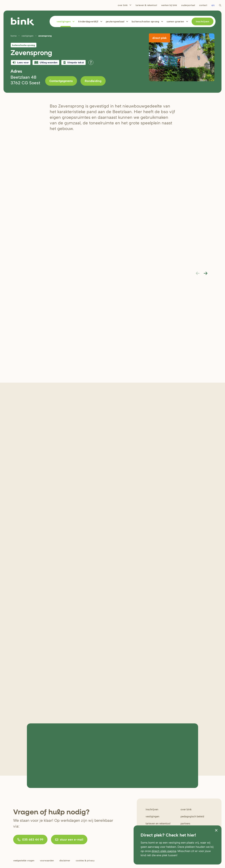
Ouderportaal (188, 5)
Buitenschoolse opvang (145, 22)
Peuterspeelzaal (115, 22)
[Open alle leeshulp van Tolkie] (91, 62)
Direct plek (160, 38)
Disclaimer (65, 861)
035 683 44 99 (30, 840)
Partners (185, 823)
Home (14, 36)
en (213, 5)
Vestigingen (64, 22)
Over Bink (123, 5)
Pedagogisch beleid (192, 816)
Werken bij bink (169, 5)
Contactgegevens (61, 81)
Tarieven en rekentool (158, 823)
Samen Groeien (175, 22)
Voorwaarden (47, 861)
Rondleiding (93, 81)
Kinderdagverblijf (88, 22)
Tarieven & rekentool (146, 5)
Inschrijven (202, 22)
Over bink (186, 809)
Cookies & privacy (85, 861)
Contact (203, 5)
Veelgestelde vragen (24, 861)
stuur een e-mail (69, 840)
